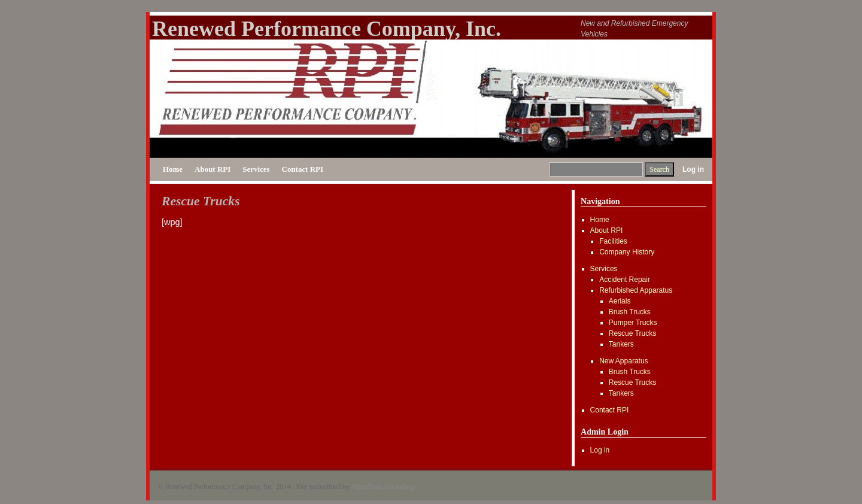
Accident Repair (625, 280)
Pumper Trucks (633, 323)
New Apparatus (623, 361)
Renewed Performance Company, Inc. (327, 29)
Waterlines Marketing (383, 487)
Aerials (620, 301)
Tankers (621, 344)
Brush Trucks (630, 312)
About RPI (213, 169)
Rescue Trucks (632, 333)
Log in (693, 169)
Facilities (613, 241)
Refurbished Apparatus (636, 290)
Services (256, 169)
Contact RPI (303, 169)
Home (173, 169)
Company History (627, 252)
